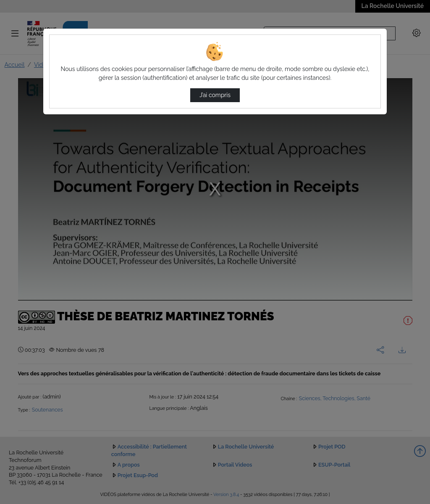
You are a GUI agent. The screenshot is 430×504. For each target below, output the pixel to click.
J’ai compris (215, 95)
